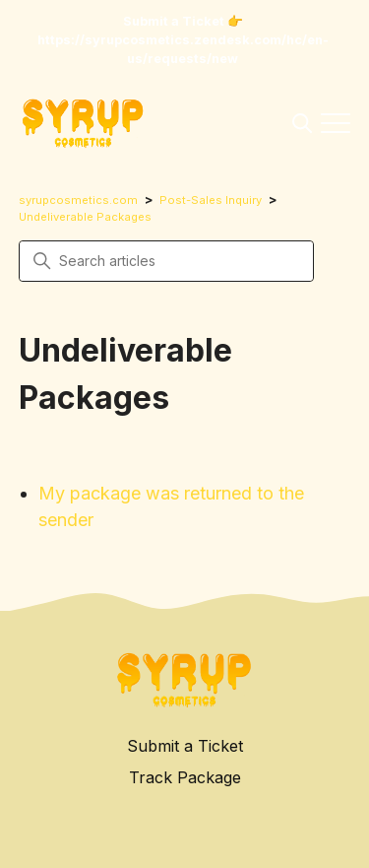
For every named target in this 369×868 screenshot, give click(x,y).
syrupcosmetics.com (78, 200)
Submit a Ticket (185, 746)
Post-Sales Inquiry (211, 200)
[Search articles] (166, 261)
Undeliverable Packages (85, 217)
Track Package (185, 777)
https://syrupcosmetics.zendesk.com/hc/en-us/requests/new (183, 49)
